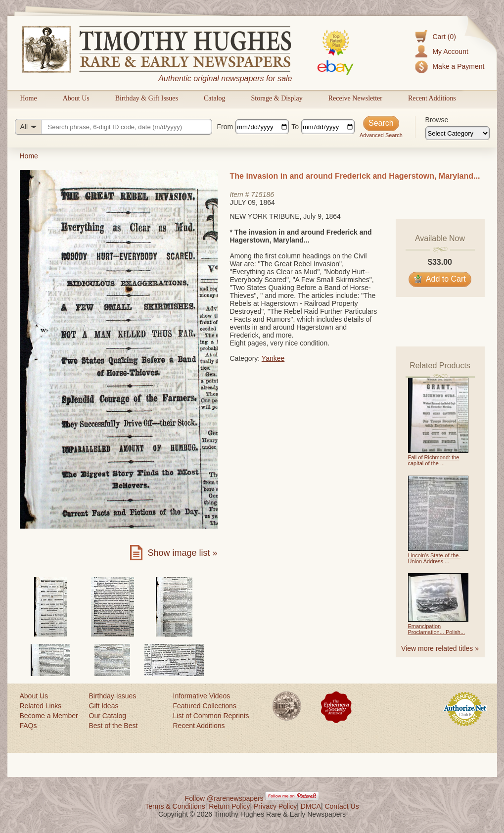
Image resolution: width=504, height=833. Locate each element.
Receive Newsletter (355, 98)
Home (29, 98)
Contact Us (342, 806)
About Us (76, 98)
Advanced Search (381, 135)
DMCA (311, 806)
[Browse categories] (458, 133)
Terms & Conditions (175, 806)
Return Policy (229, 806)
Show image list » (182, 553)
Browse (437, 120)
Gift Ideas (104, 706)
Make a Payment (458, 66)
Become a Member (49, 716)
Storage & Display (276, 98)
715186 (262, 195)
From (225, 127)
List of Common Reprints (211, 716)
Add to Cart (440, 279)
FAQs (28, 726)
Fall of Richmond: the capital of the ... (434, 460)
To (295, 127)
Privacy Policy (275, 806)
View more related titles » (440, 648)
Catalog (215, 98)
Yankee (273, 358)
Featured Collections (205, 706)
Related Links (41, 706)
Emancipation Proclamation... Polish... (437, 629)
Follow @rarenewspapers (224, 798)
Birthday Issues (113, 696)
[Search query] (114, 127)
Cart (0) (444, 37)
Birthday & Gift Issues (147, 98)
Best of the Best (114, 726)
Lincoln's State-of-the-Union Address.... (435, 558)
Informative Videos (202, 696)
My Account (450, 51)
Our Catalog (108, 716)
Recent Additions (432, 98)
